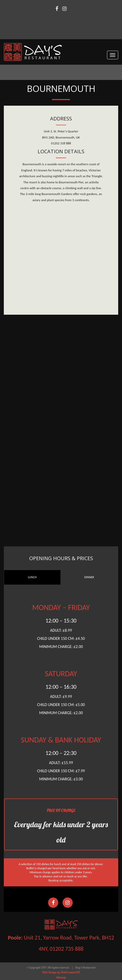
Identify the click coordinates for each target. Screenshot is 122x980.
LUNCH (32, 577)
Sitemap (61, 977)
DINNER (89, 577)
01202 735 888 (67, 949)
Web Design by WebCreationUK (61, 972)
